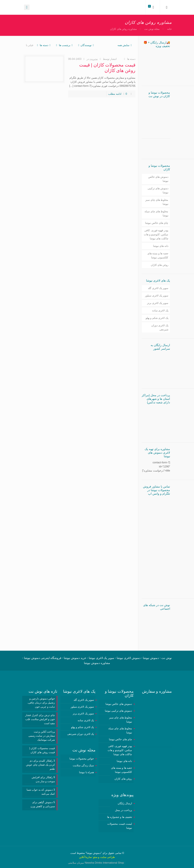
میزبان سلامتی (76, 863)
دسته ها (44, 45)
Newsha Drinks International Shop (104, 863)
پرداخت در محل (123, 810)
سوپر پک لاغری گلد (158, 288)
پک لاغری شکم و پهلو (157, 318)
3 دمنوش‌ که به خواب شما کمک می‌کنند (41, 792)
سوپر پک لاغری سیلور (157, 296)
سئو (95, 857)
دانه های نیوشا (161, 246)
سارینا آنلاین (85, 857)
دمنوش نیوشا (94, 853)
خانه (169, 29)
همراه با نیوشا (86, 772)
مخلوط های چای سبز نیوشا (157, 202)
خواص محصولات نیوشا (82, 759)
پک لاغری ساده (160, 310)
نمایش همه (125, 45)
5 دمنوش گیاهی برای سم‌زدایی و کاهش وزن (43, 804)
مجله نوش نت (152, 29)
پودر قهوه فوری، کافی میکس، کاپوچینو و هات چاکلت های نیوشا (156, 234)
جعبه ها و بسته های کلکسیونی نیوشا (158, 255)
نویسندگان (86, 45)
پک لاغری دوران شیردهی (160, 327)
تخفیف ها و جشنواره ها (120, 817)
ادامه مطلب (115, 94)
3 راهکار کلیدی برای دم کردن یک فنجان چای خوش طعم (40, 765)
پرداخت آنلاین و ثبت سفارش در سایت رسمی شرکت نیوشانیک (42, 736)
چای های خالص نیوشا (157, 223)
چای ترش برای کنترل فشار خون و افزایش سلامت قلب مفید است (40, 719)
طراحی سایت (108, 857)
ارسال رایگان (125, 803)
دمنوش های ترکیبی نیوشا (158, 190)
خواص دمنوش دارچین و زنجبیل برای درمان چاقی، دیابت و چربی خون (41, 703)
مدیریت (94, 59)
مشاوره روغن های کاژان (123, 29)
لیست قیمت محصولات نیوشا (120, 826)
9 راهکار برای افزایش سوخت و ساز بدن (43, 779)
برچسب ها (64, 45)
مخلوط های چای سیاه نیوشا (156, 213)
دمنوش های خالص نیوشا (158, 179)
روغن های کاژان (160, 265)
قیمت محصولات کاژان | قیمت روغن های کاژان (42, 750)
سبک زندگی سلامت (83, 765)
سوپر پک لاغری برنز (158, 303)
